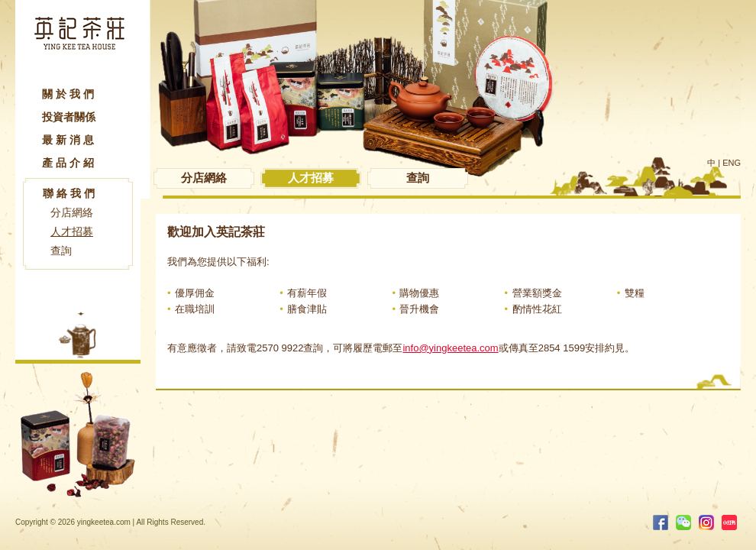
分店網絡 (72, 212)
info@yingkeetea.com (450, 348)
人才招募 (72, 231)
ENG (732, 163)
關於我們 (69, 94)
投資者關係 (69, 117)
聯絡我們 (70, 193)
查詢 (61, 251)
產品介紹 (69, 163)
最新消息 (69, 140)
